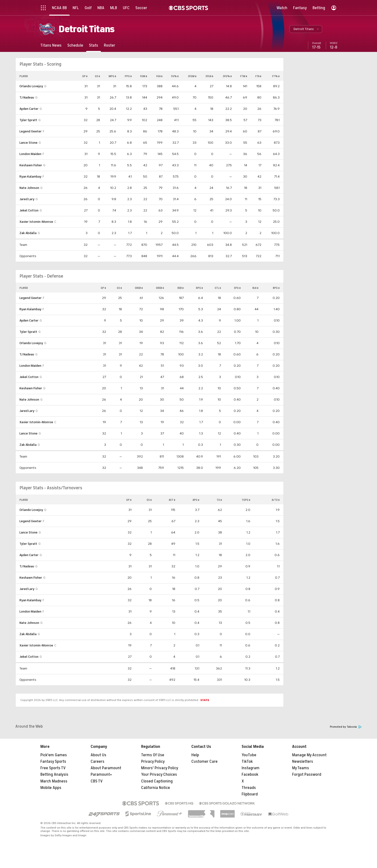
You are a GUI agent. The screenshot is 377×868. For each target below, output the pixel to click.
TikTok (247, 762)
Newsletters (303, 762)
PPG (128, 76)
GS (97, 76)
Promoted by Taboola (346, 727)
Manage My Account (309, 755)
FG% (175, 76)
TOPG (246, 500)
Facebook (250, 775)
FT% (276, 76)
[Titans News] (51, 45)
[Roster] (110, 45)
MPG (112, 76)
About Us (98, 755)
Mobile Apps (51, 788)
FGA (159, 76)
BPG (276, 288)
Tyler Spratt (28, 120)
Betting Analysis (54, 775)
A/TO (276, 500)
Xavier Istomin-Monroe (36, 222)
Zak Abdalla (28, 233)
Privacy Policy (153, 762)
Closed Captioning (157, 781)
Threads (249, 788)
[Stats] (94, 45)
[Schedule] (75, 45)
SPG (237, 288)
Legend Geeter (31, 131)
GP (85, 76)
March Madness (54, 781)
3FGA (209, 76)
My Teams (301, 768)
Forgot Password (307, 775)
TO (219, 500)
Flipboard (250, 794)
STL (218, 288)
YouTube (249, 755)
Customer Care (204, 762)
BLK (255, 288)
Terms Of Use (153, 755)
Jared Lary (27, 199)
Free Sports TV (53, 768)
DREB (160, 288)
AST (172, 500)
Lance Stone (28, 143)
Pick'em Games (54, 755)
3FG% (227, 76)
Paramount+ (101, 775)
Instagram (251, 768)
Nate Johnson (29, 188)
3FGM (192, 76)
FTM (244, 76)
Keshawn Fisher (31, 165)
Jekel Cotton (29, 210)
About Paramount (106, 768)
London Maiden (30, 154)
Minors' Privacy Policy (160, 768)
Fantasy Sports (53, 762)
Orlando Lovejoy (31, 86)
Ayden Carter (29, 109)
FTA (258, 76)
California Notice (156, 788)
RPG (199, 288)
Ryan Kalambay (30, 177)
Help (195, 755)
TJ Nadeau (27, 97)
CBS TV (97, 781)
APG (196, 500)
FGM (144, 76)
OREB (139, 288)
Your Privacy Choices (159, 775)
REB (181, 288)
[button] (306, 29)
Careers (97, 762)
